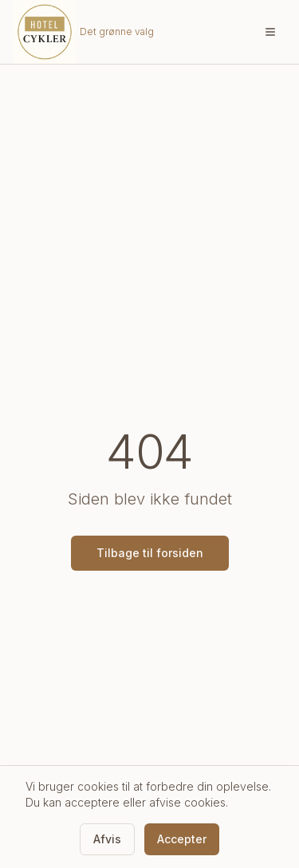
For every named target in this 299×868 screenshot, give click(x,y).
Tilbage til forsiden (150, 553)
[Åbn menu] (270, 32)
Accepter (182, 839)
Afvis (107, 839)
